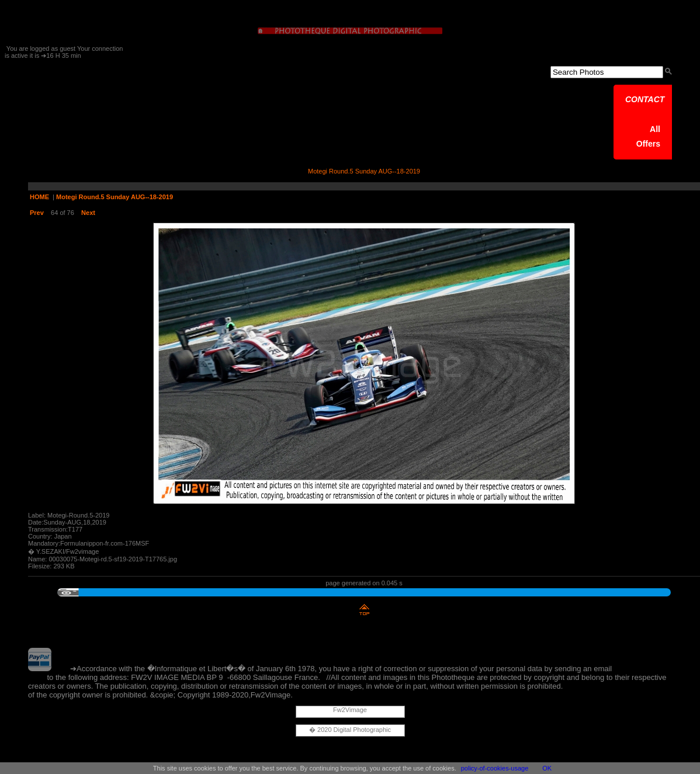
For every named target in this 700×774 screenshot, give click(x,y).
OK (547, 768)
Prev (37, 213)
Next (88, 213)
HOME (39, 197)
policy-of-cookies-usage (495, 768)
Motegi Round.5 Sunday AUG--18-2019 (115, 197)
